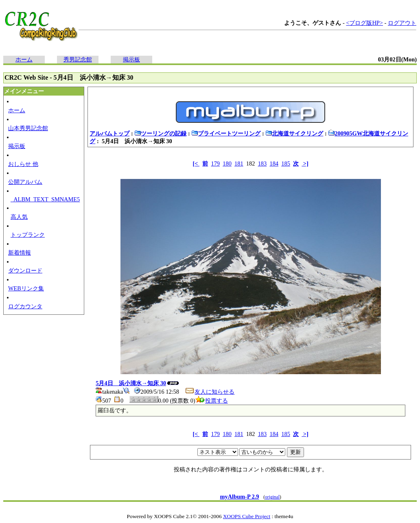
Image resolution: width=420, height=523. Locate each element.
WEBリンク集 (26, 288)
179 (215, 163)
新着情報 (20, 253)
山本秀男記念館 (28, 128)
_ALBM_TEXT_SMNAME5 (45, 199)
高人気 (19, 217)
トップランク (28, 235)
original (272, 497)
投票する (212, 401)
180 (227, 163)
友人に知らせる (210, 392)
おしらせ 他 (23, 164)
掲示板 (131, 59)
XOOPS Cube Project (247, 516)
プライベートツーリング (226, 133)
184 (274, 163)
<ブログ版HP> (364, 23)
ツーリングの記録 (160, 133)
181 (239, 163)
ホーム (24, 59)
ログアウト (402, 23)
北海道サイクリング (294, 133)
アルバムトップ (109, 133)
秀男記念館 (78, 59)
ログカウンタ (25, 306)
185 (286, 163)
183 (262, 163)
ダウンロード (25, 270)
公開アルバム (25, 182)
